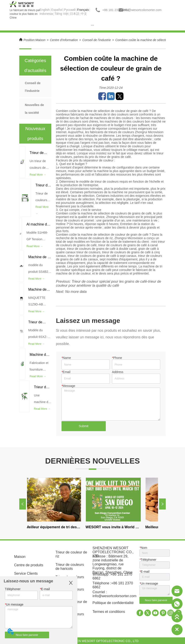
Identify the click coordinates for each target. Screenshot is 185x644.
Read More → (38, 175)
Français (83, 10)
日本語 (75, 14)
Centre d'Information (64, 40)
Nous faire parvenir (27, 635)
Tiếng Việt (61, 14)
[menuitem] (93, 25)
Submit (84, 426)
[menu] (93, 25)
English (44, 10)
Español (57, 10)
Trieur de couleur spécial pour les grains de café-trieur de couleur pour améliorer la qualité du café (109, 283)
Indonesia (46, 14)
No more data (76, 292)
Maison (40, 40)
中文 (84, 14)
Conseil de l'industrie (97, 40)
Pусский (70, 10)
